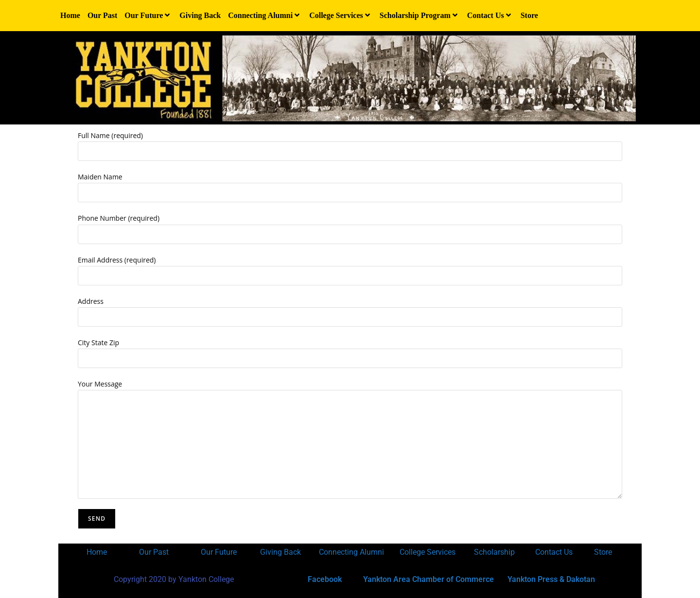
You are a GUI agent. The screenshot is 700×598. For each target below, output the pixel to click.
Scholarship (494, 552)
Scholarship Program (420, 15)
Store (529, 15)
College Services (341, 15)
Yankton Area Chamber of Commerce (429, 579)
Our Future (148, 15)
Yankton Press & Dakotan (551, 579)
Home (70, 15)
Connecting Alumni (265, 15)
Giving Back (200, 15)
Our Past (102, 15)
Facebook (325, 579)
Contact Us (490, 15)
